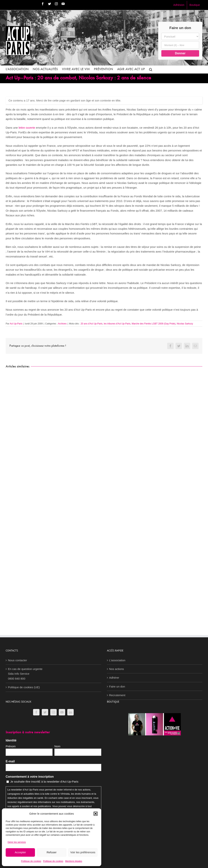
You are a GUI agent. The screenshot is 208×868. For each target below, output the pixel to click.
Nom (57, 746)
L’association (117, 660)
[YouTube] (62, 712)
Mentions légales (74, 861)
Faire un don (117, 686)
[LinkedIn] (70, 712)
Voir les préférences (83, 852)
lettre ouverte (27, 128)
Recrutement (117, 695)
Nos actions (117, 669)
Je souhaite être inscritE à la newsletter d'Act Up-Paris (44, 782)
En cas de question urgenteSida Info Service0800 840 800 (25, 674)
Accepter (20, 852)
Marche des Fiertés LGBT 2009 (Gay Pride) (154, 324)
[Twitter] (45, 712)
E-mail (10, 761)
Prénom (11, 746)
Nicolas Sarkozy (185, 324)
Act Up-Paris (16, 324)
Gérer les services (17, 842)
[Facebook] (36, 712)
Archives (62, 324)
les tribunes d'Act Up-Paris (117, 324)
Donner (180, 53)
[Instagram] (53, 712)
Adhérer (114, 678)
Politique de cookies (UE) (24, 687)
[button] (96, 814)
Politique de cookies (31, 861)
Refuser (52, 852)
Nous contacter (17, 660)
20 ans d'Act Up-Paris (92, 324)
